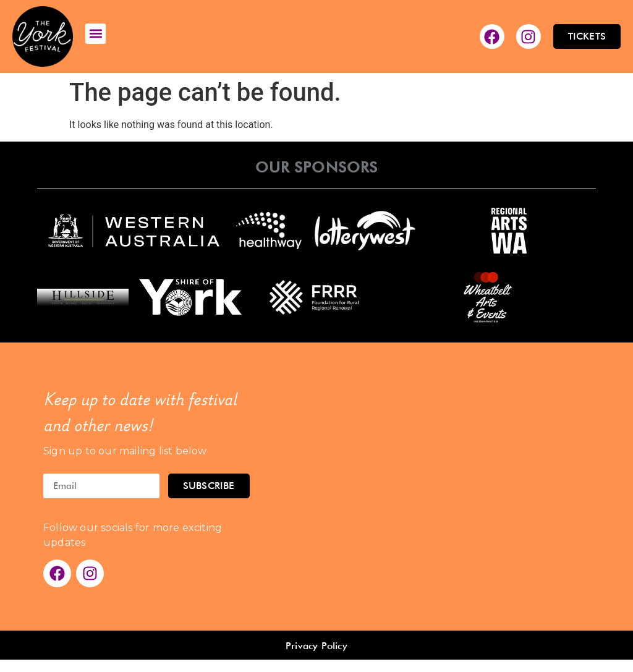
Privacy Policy (316, 646)
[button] (96, 34)
